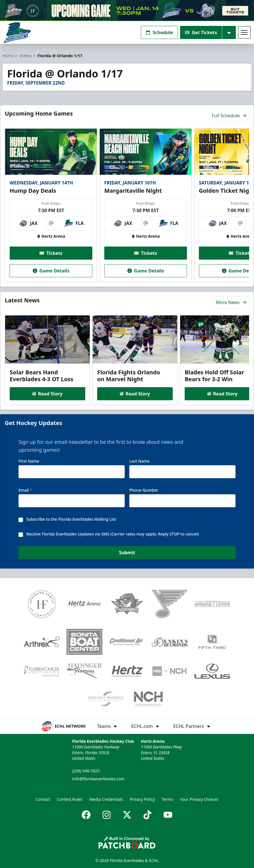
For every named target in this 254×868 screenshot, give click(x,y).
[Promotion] (127, 11)
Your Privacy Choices (199, 799)
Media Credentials (106, 799)
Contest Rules (70, 799)
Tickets (51, 253)
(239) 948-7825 (86, 771)
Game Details (51, 271)
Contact (43, 799)
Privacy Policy (142, 799)
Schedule (159, 32)
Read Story (47, 394)
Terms (167, 799)
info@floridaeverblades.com (98, 779)
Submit (127, 553)
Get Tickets (201, 32)
